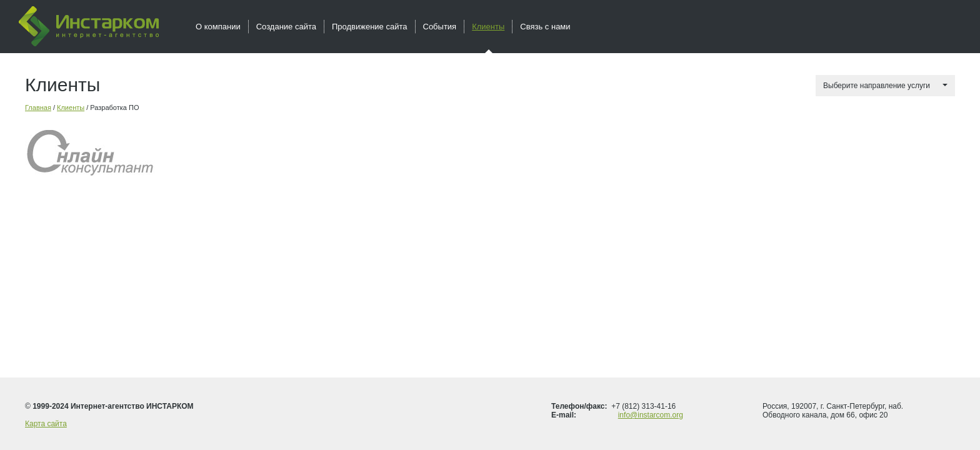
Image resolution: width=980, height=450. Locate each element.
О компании (218, 27)
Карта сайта (46, 424)
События (440, 27)
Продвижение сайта (370, 27)
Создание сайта (286, 27)
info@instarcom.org (651, 415)
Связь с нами (545, 27)
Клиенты (71, 107)
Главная (38, 107)
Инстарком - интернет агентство (89, 26)
